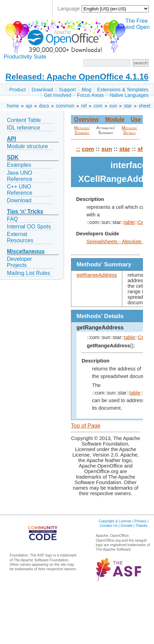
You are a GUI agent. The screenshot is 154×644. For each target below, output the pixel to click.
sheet (144, 106)
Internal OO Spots (29, 227)
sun (113, 106)
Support (67, 90)
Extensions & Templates (123, 90)
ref (84, 106)
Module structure (27, 146)
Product (18, 90)
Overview (86, 119)
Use (136, 119)
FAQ (12, 219)
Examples (19, 165)
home (13, 106)
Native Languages (129, 95)
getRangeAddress (97, 275)
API (12, 139)
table (129, 222)
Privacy (140, 521)
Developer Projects (19, 262)
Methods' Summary (82, 130)
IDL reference (23, 128)
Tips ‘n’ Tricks (25, 211)
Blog (86, 90)
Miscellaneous (26, 251)
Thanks (141, 525)
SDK (13, 157)
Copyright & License (115, 521)
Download (42, 90)
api (29, 106)
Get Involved (58, 95)
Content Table (24, 120)
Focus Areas (90, 95)
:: (78, 149)
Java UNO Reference (20, 176)
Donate (126, 525)
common (65, 106)
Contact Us (109, 525)
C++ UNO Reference (20, 190)
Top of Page (86, 426)
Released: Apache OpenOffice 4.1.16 (77, 77)
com (98, 106)
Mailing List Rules (28, 273)
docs (44, 106)
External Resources (20, 237)
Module (115, 119)
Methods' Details (130, 130)
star (128, 106)
